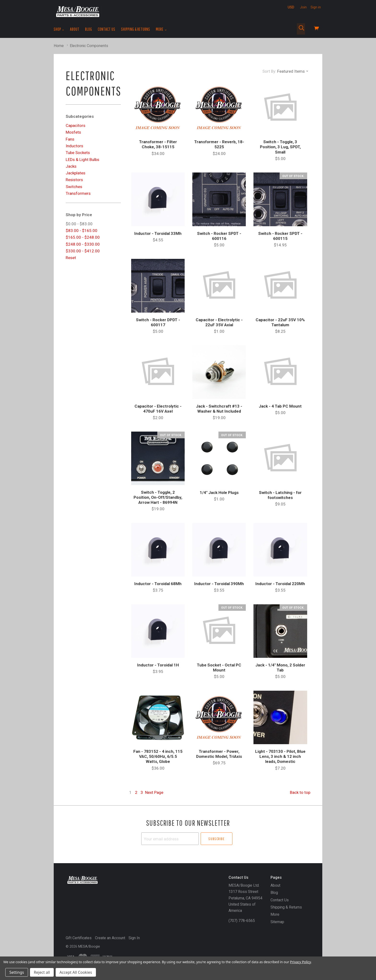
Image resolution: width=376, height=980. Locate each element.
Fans (70, 139)
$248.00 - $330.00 (83, 244)
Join (303, 7)
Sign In (134, 938)
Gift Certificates (79, 938)
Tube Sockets (78, 153)
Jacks (71, 166)
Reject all (42, 972)
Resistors (74, 180)
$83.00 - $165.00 (82, 231)
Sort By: (269, 71)
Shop (59, 29)
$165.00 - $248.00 (83, 237)
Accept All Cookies (76, 972)
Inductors (74, 146)
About (75, 29)
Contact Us (107, 29)
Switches (74, 187)
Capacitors (76, 125)
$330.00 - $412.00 (83, 251)
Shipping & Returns (136, 29)
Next (154, 792)
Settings (17, 972)
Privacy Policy (300, 962)
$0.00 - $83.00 (79, 224)
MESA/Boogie (89, 946)
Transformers (78, 193)
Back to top (300, 792)
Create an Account (110, 938)
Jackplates (76, 173)
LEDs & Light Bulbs (82, 160)
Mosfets (73, 132)
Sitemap (277, 922)
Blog (89, 29)
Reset (71, 258)
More (161, 29)
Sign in (316, 7)
